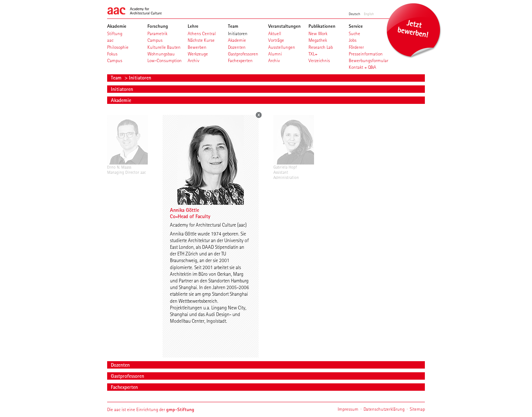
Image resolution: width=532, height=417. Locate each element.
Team (117, 78)
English (369, 14)
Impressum (348, 409)
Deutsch (354, 14)
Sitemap (417, 409)
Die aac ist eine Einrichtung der (151, 409)
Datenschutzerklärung (384, 409)
